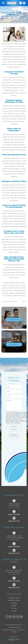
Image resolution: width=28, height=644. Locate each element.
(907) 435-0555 (14, 514)
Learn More (14, 319)
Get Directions (14, 508)
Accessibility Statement (9, 630)
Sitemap (14, 632)
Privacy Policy (14, 428)
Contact (14, 344)
